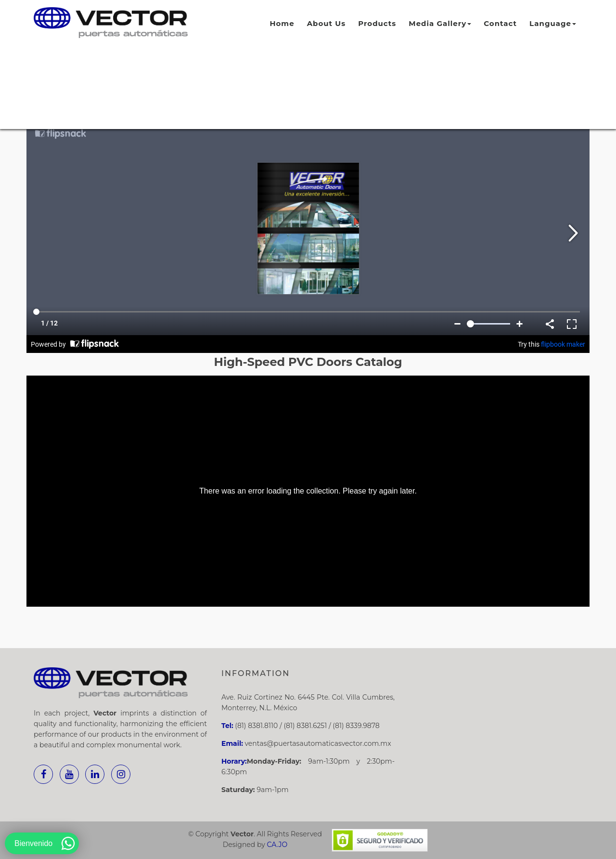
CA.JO (277, 845)
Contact (500, 23)
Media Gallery (440, 23)
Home (282, 23)
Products (377, 23)
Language (553, 23)
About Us (327, 23)
